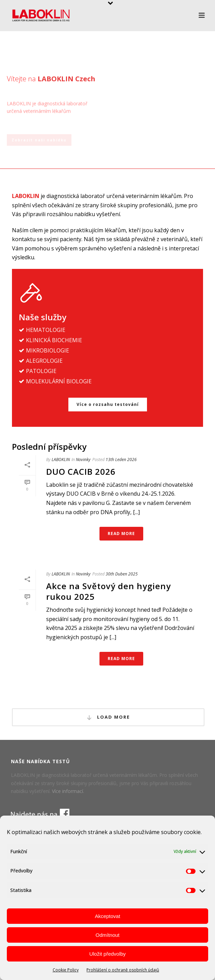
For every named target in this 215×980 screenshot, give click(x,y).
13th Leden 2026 (121, 460)
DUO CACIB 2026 (81, 472)
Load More (108, 717)
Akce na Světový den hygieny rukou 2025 (109, 591)
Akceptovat (107, 916)
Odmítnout (107, 935)
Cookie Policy (66, 970)
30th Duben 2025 (122, 574)
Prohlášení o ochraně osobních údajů (123, 970)
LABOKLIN (61, 460)
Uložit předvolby (107, 954)
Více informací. (68, 791)
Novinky (83, 460)
